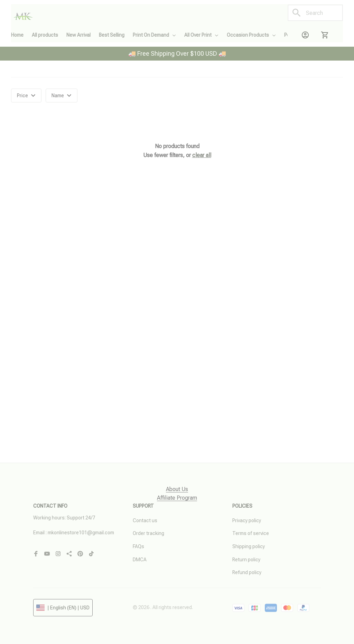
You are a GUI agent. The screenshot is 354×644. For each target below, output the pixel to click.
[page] (177, 489)
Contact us (145, 520)
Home (17, 75)
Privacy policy (247, 520)
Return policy (246, 560)
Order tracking (148, 533)
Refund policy (247, 572)
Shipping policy (249, 546)
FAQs (138, 546)
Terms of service (251, 533)
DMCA (140, 560)
